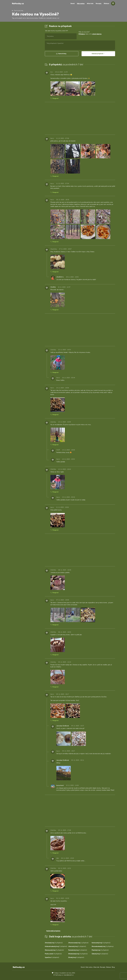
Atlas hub (90, 4)
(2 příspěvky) (103, 946)
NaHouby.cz (18, 3)
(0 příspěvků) (54, 943)
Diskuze (106, 4)
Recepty (99, 4)
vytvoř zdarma (97, 34)
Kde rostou (81, 4)
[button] (62, 54)
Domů (73, 4)
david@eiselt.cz (69, 975)
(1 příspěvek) (78, 943)
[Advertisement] (27, 54)
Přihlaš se (82, 34)
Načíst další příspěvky (53, 931)
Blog (113, 967)
